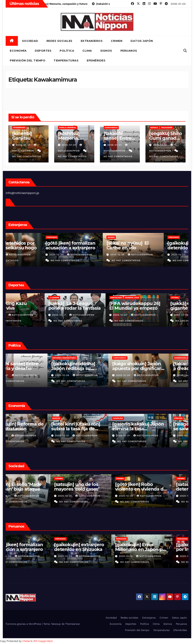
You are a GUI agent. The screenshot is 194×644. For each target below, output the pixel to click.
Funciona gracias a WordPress (24, 624)
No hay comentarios (27, 156)
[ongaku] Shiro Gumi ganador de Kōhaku (165, 138)
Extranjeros (92, 41)
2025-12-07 (143, 315)
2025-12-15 (142, 556)
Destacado (138, 297)
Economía (18, 51)
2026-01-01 (24, 145)
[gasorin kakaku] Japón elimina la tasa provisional (157, 429)
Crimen (117, 41)
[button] (185, 51)
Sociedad (30, 41)
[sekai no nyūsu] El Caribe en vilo (152, 245)
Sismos (106, 51)
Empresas (16, 418)
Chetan (27, 641)
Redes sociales (59, 41)
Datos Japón (142, 41)
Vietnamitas (17, 237)
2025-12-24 (82, 375)
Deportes (43, 51)
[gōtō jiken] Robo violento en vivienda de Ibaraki (157, 489)
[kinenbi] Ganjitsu (22, 136)
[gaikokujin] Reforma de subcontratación (36, 426)
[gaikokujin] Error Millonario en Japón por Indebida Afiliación (157, 549)
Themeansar (73, 624)
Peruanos (129, 51)
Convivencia (111, 127)
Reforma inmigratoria (83, 358)
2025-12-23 (82, 556)
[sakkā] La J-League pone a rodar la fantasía (97, 306)
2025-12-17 (81, 315)
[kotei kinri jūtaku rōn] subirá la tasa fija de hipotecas (95, 429)
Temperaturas (66, 60)
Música (154, 127)
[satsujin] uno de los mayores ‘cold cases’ (93, 487)
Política (67, 51)
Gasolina (137, 418)
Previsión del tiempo (28, 60)
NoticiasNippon (43, 255)
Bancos (75, 418)
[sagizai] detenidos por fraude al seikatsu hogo (35, 245)
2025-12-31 (160, 145)
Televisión (167, 127)
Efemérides (96, 60)
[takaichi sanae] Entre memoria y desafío (33, 366)
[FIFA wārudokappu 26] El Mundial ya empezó (157, 306)
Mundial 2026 (154, 297)
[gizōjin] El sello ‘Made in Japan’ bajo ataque (34, 487)
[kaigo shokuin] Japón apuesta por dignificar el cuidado (156, 368)
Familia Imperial (68, 127)
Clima (87, 51)
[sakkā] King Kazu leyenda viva (29, 306)
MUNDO (136, 237)
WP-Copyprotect (43, 641)
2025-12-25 (143, 255)
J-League (15, 297)
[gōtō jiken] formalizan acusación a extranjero (95, 245)
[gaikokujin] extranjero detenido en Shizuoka (95, 547)
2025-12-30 (82, 255)
